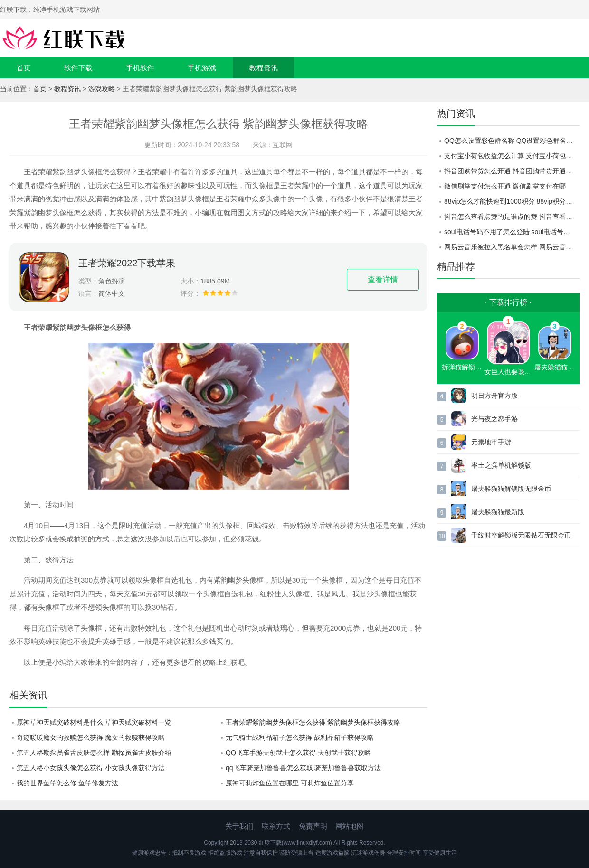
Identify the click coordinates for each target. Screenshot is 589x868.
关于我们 (239, 826)
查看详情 (383, 279)
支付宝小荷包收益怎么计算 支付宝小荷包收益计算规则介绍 (512, 156)
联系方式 (276, 826)
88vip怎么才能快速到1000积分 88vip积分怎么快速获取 (512, 201)
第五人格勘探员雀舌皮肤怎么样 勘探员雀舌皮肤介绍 (94, 753)
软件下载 (78, 68)
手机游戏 (202, 68)
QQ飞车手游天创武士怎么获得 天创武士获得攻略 (298, 753)
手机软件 (140, 68)
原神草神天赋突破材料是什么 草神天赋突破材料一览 (94, 722)
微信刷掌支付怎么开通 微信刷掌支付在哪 (505, 186)
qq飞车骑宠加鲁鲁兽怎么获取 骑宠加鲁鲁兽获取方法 (303, 768)
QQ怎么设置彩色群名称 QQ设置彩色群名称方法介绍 (512, 141)
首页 (24, 68)
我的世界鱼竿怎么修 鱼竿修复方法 (67, 783)
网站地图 (350, 826)
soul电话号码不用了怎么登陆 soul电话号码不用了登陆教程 (512, 232)
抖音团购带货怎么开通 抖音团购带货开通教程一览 (512, 171)
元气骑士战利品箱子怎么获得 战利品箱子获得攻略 (300, 737)
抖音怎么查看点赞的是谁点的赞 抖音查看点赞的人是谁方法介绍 (512, 217)
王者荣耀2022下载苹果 (127, 263)
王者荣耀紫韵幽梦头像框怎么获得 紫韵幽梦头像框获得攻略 (313, 722)
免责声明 (313, 826)
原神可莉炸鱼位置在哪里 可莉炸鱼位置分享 (290, 783)
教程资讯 (264, 68)
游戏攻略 (102, 89)
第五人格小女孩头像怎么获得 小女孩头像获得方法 (91, 768)
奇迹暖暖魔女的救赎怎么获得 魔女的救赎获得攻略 (91, 737)
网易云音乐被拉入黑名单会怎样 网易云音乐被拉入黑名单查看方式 (512, 247)
